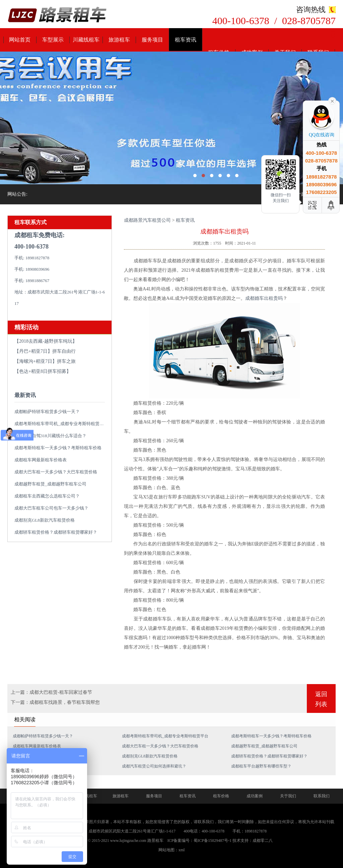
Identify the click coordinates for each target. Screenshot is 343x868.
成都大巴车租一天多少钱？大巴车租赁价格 (56, 472)
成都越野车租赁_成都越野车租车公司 (50, 484)
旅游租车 (119, 40)
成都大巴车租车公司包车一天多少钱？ (51, 508)
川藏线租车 (86, 40)
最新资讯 (25, 395)
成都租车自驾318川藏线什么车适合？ (50, 436)
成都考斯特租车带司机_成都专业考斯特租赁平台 (61, 424)
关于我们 (288, 796)
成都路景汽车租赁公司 (147, 220)
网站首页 (20, 40)
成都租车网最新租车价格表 (41, 460)
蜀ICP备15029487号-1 (213, 841)
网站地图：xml (172, 850)
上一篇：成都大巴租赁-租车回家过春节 (51, 692)
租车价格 (221, 796)
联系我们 (322, 796)
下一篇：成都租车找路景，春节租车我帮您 (55, 702)
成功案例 (255, 796)
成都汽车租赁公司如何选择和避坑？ (154, 766)
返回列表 (321, 699)
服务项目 (152, 40)
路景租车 (155, 841)
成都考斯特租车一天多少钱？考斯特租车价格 (58, 448)
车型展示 (53, 40)
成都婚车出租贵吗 (264, 298)
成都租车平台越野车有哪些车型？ (261, 766)
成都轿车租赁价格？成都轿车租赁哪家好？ (56, 532)
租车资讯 (186, 40)
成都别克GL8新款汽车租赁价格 (45, 520)
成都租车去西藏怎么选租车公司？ (47, 496)
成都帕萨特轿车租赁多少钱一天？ (47, 412)
